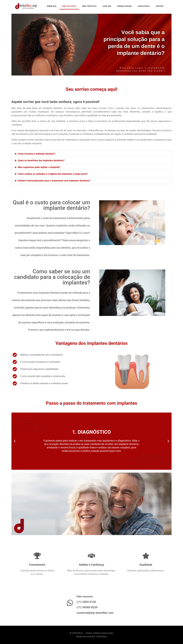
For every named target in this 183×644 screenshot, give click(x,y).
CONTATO (160, 6)
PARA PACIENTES (69, 6)
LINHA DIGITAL (144, 6)
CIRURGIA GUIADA (124, 6)
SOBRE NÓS (52, 6)
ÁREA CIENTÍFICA (89, 6)
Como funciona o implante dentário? (37, 154)
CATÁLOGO (107, 6)
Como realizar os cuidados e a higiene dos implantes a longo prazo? (53, 174)
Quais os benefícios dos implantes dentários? (41, 160)
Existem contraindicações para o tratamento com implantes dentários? (54, 181)
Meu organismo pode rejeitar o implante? (39, 167)
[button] (91, 154)
